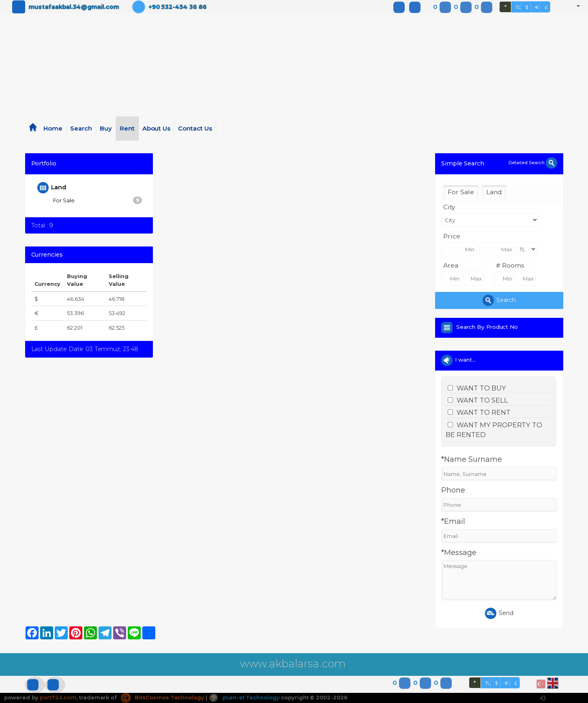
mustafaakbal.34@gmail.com (74, 7)
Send (499, 613)
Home (53, 129)
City (449, 207)
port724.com (58, 697)
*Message (459, 553)
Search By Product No (488, 327)
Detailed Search (533, 163)
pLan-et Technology (245, 697)
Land (52, 188)
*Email (453, 521)
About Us (157, 129)
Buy (106, 129)
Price (452, 236)
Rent (127, 129)
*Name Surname (471, 459)
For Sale (98, 200)
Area (451, 265)
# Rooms (510, 265)
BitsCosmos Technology (163, 697)
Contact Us (195, 129)
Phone (453, 490)
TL (518, 7)
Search (81, 129)
